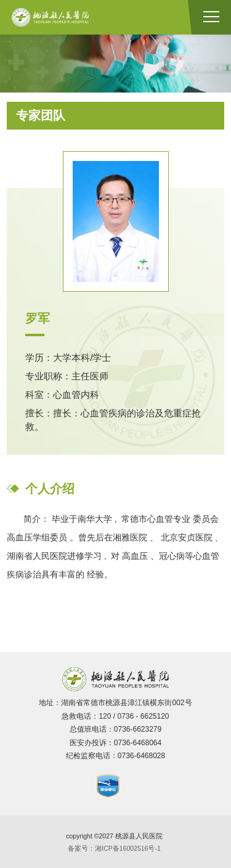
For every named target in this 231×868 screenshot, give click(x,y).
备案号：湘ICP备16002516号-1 (114, 848)
